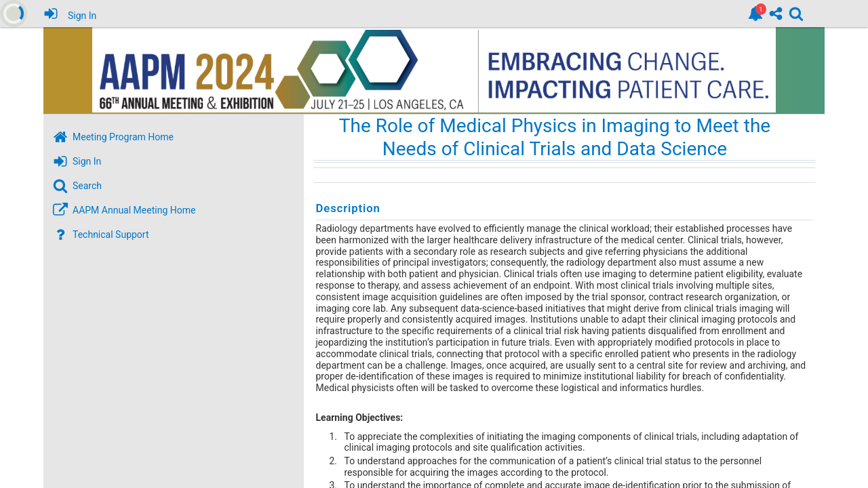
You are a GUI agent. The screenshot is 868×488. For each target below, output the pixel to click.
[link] (755, 14)
